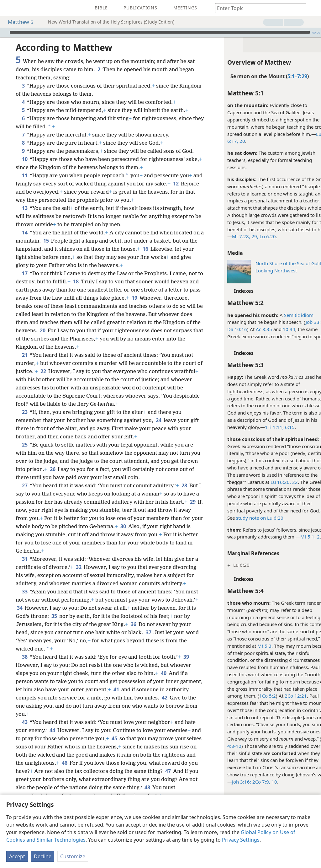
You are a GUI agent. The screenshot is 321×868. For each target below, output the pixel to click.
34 (48, 624)
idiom (294, 315)
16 (162, 249)
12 (186, 184)
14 (25, 233)
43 (25, 738)
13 (25, 208)
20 (229, 141)
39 (186, 673)
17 (25, 273)
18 (91, 281)
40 (163, 689)
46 (109, 779)
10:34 (276, 329)
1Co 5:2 (255, 696)
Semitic (279, 315)
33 (25, 608)
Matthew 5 (17, 22)
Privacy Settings (241, 840)
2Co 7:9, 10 (251, 782)
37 (20, 657)
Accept (17, 856)
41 (140, 706)
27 (25, 494)
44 (52, 747)
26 (72, 477)
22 (282, 482)
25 (25, 453)
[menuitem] (9, 8)
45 (125, 755)
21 (25, 363)
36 (174, 640)
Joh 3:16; (229, 782)
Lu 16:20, (268, 482)
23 (25, 420)
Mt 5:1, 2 (297, 537)
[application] (160, 32)
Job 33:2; (302, 322)
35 (93, 632)
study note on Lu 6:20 (247, 518)
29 (39, 518)
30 (181, 534)
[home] (9, 8)
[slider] (160, 32)
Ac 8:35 (251, 329)
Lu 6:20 (254, 236)
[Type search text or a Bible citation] (258, 8)
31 (25, 567)
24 (158, 428)
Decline (43, 856)
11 (25, 175)
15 (58, 241)
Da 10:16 (224, 329)
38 (25, 673)
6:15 (276, 427)
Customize (73, 856)
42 (189, 714)
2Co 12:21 (283, 696)
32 (83, 575)
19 (172, 298)
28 (184, 494)
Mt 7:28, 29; (232, 236)
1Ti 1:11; (261, 427)
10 (25, 159)
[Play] (4, 32)
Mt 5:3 (252, 646)
